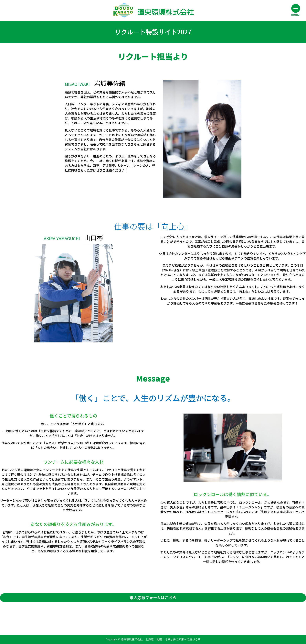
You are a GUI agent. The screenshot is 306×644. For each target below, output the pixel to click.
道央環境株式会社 (153, 12)
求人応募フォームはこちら (153, 598)
